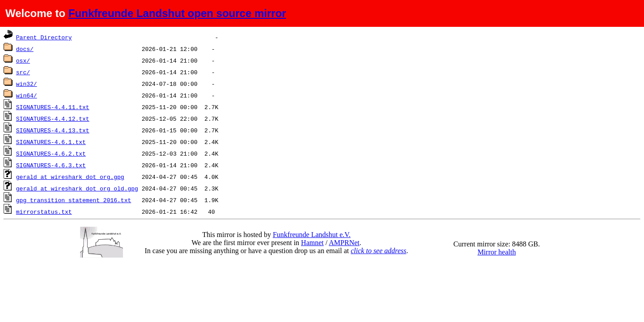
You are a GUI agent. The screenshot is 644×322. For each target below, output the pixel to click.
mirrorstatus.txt (44, 212)
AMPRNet (344, 243)
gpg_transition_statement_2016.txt (74, 200)
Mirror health (497, 252)
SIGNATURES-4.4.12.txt (53, 119)
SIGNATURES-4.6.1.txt (51, 142)
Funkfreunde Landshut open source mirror (177, 13)
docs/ (25, 49)
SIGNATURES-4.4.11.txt (53, 107)
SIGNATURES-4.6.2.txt (51, 153)
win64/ (27, 95)
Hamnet (312, 243)
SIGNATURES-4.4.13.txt (53, 130)
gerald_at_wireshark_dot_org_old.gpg (77, 188)
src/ (23, 72)
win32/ (27, 84)
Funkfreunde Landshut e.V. (312, 235)
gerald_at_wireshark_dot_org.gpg (70, 177)
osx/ (23, 60)
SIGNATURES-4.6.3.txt (51, 165)
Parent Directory (44, 37)
